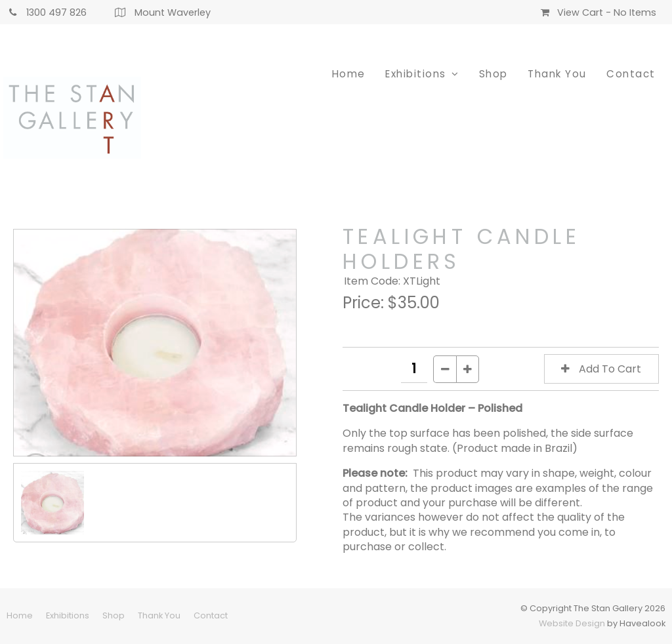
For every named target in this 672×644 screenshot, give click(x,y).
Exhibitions (416, 74)
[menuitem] (20, 616)
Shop (493, 74)
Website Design (572, 623)
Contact (631, 74)
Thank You (557, 74)
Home (349, 74)
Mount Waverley (173, 12)
